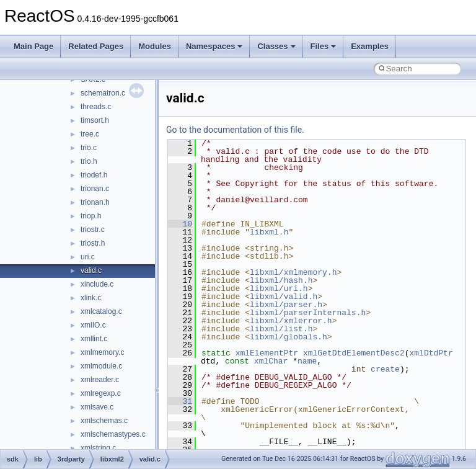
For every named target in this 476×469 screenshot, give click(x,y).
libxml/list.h (281, 329)
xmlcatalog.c (101, 311)
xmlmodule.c (101, 366)
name (307, 361)
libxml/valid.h (284, 297)
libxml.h (269, 232)
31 (180, 401)
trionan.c (95, 189)
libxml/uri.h (279, 288)
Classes (276, 46)
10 (180, 224)
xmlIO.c (93, 325)
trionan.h (95, 202)
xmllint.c (94, 339)
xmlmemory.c (102, 352)
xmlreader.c (100, 380)
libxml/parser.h (286, 305)
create (385, 369)
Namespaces (214, 46)
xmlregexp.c (101, 393)
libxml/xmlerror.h (291, 321)
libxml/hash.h (281, 280)
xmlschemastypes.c (113, 434)
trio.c (89, 148)
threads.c (96, 107)
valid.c (91, 270)
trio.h (89, 161)
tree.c (90, 134)
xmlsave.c (97, 407)
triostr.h (93, 243)
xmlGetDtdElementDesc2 (354, 353)
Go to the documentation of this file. (235, 130)
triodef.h (94, 175)
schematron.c (103, 93)
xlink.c (91, 298)
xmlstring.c (98, 448)
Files (324, 46)
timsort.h (95, 120)
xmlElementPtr (267, 353)
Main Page (33, 46)
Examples (370, 46)
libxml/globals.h (289, 337)
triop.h (91, 216)
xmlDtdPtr (431, 353)
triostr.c (93, 230)
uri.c (88, 257)
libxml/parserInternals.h (308, 313)
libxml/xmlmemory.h (293, 272)
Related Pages (96, 46)
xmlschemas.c (104, 421)
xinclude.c (97, 284)
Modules (155, 46)
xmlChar (271, 361)
